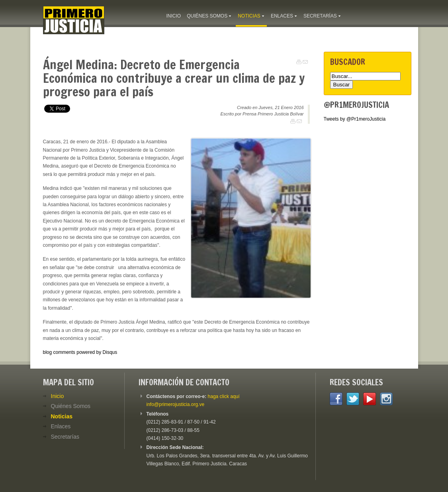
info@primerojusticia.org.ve (176, 404)
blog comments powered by (80, 352)
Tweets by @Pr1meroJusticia (355, 119)
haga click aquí (224, 396)
